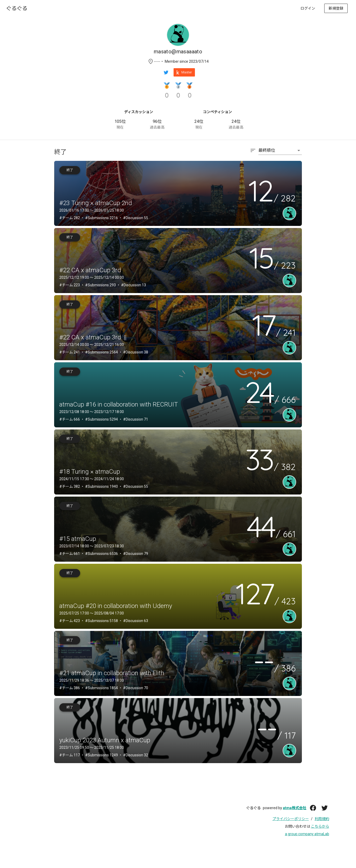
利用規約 (322, 819)
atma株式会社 (295, 808)
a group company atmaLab (307, 834)
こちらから (320, 826)
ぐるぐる (253, 808)
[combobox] (276, 153)
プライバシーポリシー (291, 819)
